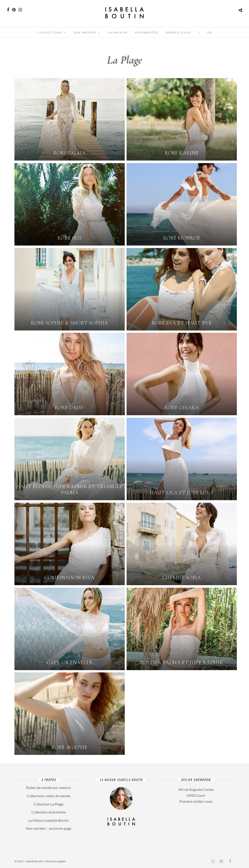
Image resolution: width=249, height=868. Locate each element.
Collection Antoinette (49, 812)
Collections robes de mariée (49, 796)
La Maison (118, 32)
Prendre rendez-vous (196, 801)
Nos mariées (147, 32)
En (210, 32)
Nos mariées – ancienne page (49, 828)
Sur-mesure (85, 32)
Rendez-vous (178, 32)
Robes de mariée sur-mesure (48, 787)
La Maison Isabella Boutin (48, 820)
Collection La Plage (48, 804)
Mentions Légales (55, 861)
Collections (50, 32)
